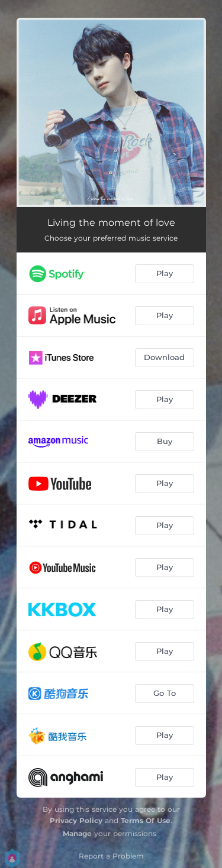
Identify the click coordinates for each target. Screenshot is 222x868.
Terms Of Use (146, 820)
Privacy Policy (76, 820)
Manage (77, 833)
